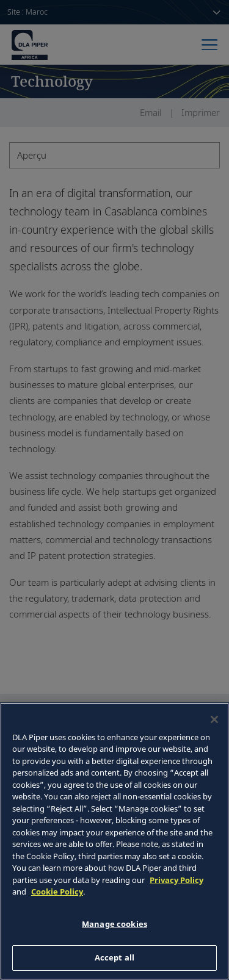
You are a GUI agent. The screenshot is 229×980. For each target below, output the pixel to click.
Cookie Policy (57, 892)
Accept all (114, 957)
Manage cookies (114, 924)
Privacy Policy (176, 880)
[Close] (214, 719)
